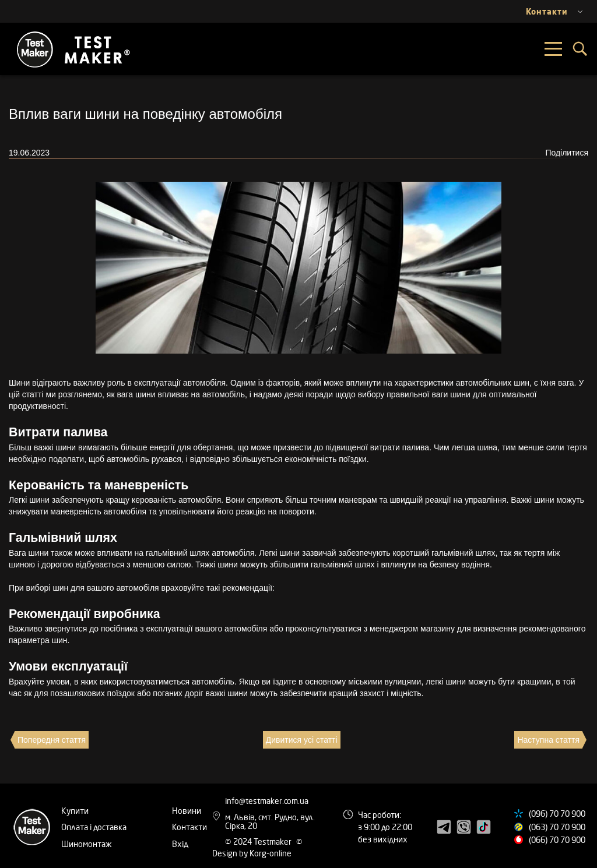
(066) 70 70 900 (557, 840)
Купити (75, 811)
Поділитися (567, 153)
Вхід (180, 844)
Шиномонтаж (87, 844)
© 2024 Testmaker (259, 841)
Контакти (189, 827)
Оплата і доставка (94, 827)
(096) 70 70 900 (557, 814)
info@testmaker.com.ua (267, 801)
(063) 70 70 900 (557, 827)
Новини (187, 811)
